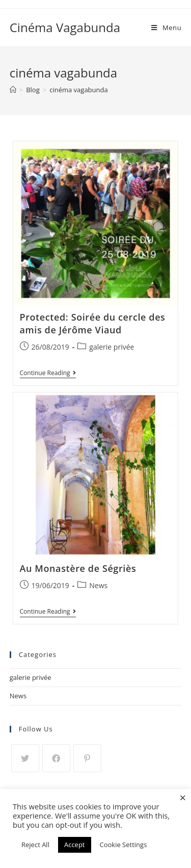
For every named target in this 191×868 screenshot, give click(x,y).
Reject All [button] (35, 845)
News (98, 585)
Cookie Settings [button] (124, 845)
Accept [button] (75, 845)
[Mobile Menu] (166, 28)
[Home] (13, 90)
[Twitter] (25, 758)
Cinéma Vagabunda (65, 27)
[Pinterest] (87, 758)
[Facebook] (56, 758)
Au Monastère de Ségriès (78, 568)
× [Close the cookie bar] (183, 797)
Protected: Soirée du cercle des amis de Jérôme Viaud (93, 323)
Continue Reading (48, 374)
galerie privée (112, 347)
